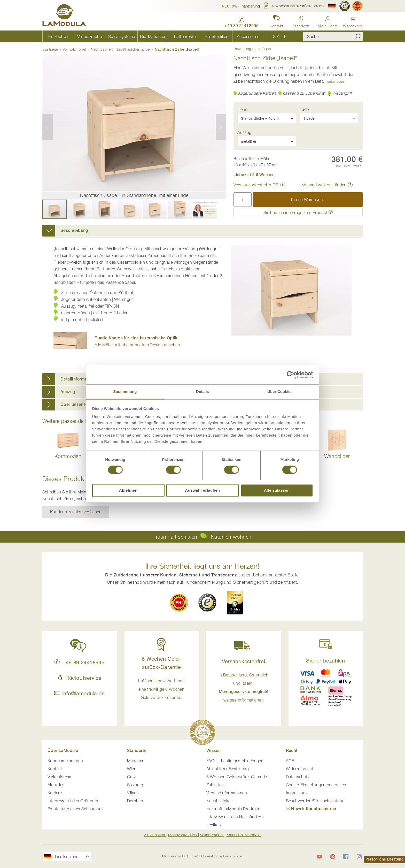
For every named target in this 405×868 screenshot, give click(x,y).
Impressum (296, 793)
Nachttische (101, 49)
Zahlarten (215, 785)
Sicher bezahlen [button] (325, 661)
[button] (241, 6)
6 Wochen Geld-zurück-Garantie (237, 777)
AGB (290, 761)
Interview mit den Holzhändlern (235, 817)
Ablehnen (128, 490)
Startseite (50, 49)
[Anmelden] (328, 21)
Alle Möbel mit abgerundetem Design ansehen (137, 341)
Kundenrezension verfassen (76, 512)
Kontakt (55, 769)
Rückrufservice (80, 678)
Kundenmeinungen (65, 761)
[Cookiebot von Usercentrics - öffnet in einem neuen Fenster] (290, 375)
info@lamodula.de (79, 693)
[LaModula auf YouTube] (319, 857)
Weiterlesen (335, 81)
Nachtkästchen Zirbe (133, 49)
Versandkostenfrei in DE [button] (256, 185)
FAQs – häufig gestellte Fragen (235, 761)
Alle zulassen (277, 490)
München (136, 761)
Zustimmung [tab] (125, 391)
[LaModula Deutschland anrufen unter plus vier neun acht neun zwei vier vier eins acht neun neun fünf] (242, 21)
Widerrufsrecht (300, 769)
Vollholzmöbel (74, 49)
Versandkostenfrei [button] (243, 661)
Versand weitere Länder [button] (324, 185)
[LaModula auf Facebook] (346, 857)
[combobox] (333, 36)
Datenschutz (298, 777)
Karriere (55, 793)
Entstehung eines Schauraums (76, 809)
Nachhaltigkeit (220, 801)
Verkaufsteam (60, 777)
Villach (133, 793)
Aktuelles (56, 785)
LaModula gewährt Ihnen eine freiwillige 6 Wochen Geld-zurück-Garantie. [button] (161, 689)
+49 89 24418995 (79, 662)
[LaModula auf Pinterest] (333, 857)
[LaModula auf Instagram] (359, 857)
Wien (132, 769)
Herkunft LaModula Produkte (233, 809)
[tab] (202, 231)
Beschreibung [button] (74, 230)
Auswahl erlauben (203, 490)
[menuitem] (58, 36)
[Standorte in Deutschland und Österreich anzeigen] (302, 21)
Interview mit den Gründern (73, 801)
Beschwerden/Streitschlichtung (315, 801)
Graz (131, 777)
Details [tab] (202, 391)
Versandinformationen (227, 793)
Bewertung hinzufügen (252, 49)
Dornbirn (135, 801)
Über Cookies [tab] (280, 391)
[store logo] (64, 16)
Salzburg (135, 785)
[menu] (169, 36)
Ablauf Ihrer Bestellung (228, 769)
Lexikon (214, 825)
